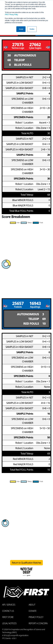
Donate (32, 611)
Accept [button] (21, 29)
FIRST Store (8, 617)
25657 (18, 303)
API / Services (9, 605)
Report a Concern (38, 623)
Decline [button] (32, 29)
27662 (35, 44)
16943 (35, 303)
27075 (18, 44)
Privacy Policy (11, 15)
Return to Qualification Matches (27, 563)
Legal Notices (9, 623)
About (32, 605)
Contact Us (8, 611)
